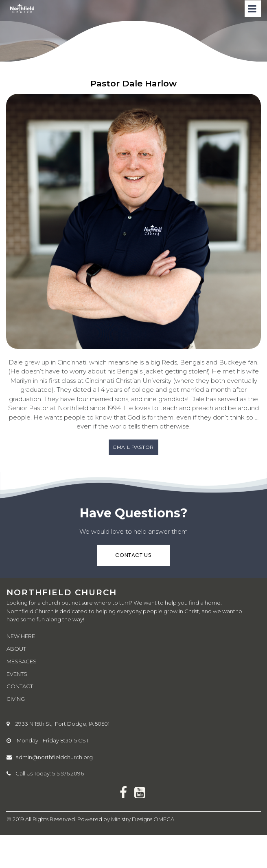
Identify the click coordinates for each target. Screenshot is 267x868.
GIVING (16, 699)
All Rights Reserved (50, 819)
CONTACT (20, 686)
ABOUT (16, 649)
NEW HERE (21, 636)
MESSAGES (22, 661)
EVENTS (17, 674)
